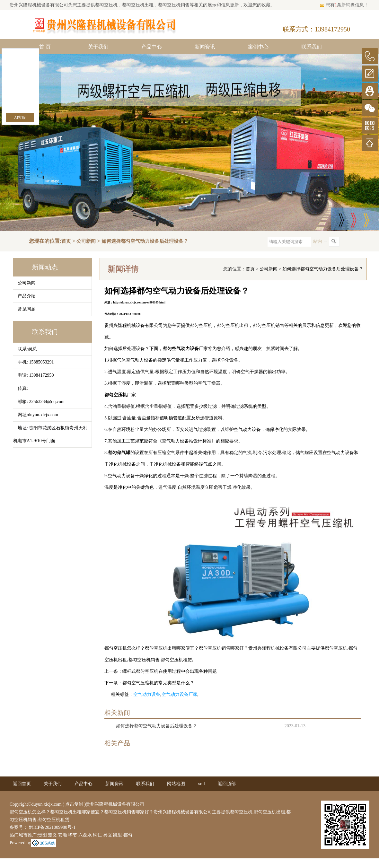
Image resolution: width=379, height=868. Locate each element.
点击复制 (74, 804)
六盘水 (85, 835)
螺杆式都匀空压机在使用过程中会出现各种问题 (170, 671)
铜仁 (97, 835)
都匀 (128, 835)
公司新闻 (86, 241)
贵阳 (42, 835)
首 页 (45, 47)
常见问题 (27, 309)
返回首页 (22, 784)
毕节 (73, 835)
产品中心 (152, 47)
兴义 (108, 835)
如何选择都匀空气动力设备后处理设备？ (145, 241)
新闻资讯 (205, 47)
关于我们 (98, 47)
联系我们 (312, 47)
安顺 (63, 835)
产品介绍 (27, 296)
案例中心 (258, 47)
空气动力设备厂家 (180, 694)
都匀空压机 (106, 5)
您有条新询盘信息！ (344, 5)
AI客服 (20, 118)
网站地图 (176, 784)
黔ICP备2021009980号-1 (52, 827)
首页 (66, 241)
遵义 (52, 835)
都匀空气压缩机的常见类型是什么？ (158, 683)
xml (201, 784)
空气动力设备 (147, 694)
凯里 (118, 835)
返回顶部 (227, 784)
